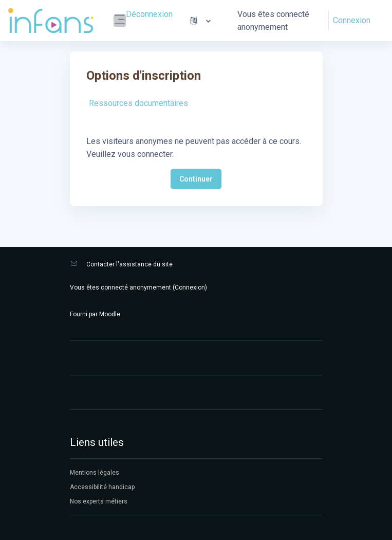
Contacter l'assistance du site (129, 264)
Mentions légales (95, 473)
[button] (200, 21)
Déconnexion (149, 14)
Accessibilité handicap (102, 487)
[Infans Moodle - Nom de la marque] (51, 21)
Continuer (196, 179)
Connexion (352, 20)
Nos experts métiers (99, 501)
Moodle (110, 314)
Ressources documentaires (138, 103)
